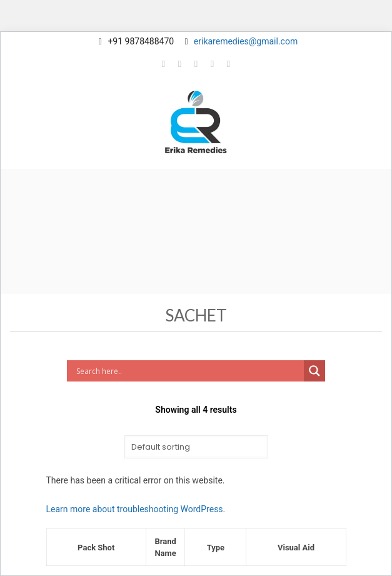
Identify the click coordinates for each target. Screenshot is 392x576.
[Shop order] (196, 447)
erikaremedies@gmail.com (246, 41)
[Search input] (188, 371)
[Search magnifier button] (314, 371)
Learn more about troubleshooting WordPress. (136, 509)
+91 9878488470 (141, 41)
